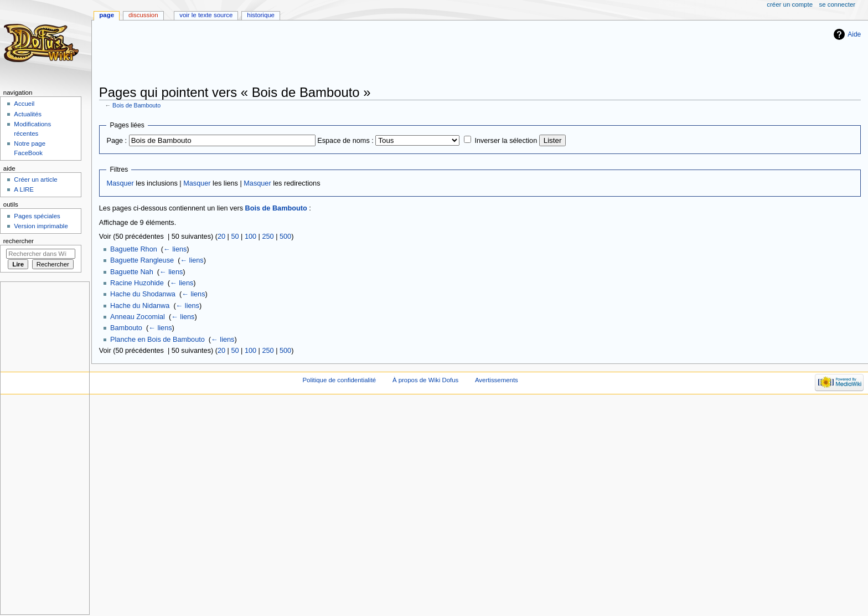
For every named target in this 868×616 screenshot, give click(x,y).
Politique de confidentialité (339, 380)
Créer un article (35, 179)
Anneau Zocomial (138, 317)
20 (221, 237)
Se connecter (838, 4)
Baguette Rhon (134, 249)
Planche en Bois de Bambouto (157, 340)
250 (268, 237)
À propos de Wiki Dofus (425, 380)
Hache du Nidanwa (140, 306)
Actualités (28, 114)
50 (235, 237)
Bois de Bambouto (136, 105)
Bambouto (126, 328)
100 (250, 237)
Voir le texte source (206, 15)
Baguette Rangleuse (142, 260)
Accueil (24, 104)
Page (107, 15)
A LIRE (24, 189)
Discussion (143, 15)
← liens (175, 249)
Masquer (120, 183)
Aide (854, 34)
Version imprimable (41, 226)
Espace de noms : (345, 141)
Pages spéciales (37, 216)
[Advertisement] (301, 54)
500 (285, 237)
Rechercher (19, 241)
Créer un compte (790, 4)
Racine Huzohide (137, 283)
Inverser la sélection (506, 141)
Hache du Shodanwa (143, 294)
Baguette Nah (132, 272)
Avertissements (497, 380)
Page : (117, 141)
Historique (261, 15)
